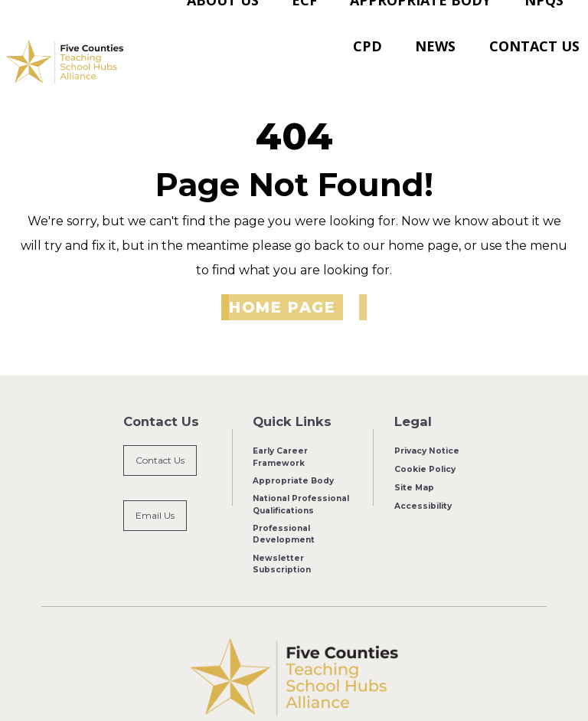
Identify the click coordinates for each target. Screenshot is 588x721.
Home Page (282, 273)
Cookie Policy (425, 435)
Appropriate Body (293, 446)
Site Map (414, 452)
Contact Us (160, 426)
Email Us (155, 482)
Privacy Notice (426, 417)
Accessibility (423, 471)
